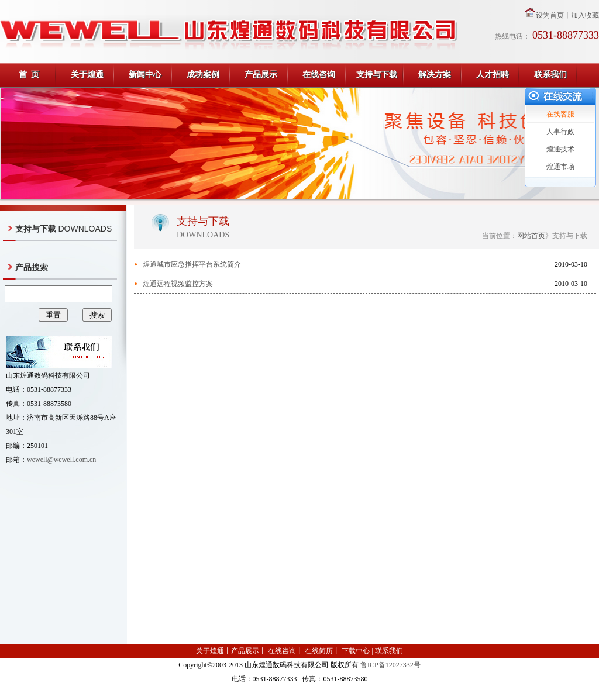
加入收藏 (585, 15)
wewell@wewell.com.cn (61, 460)
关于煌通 (87, 75)
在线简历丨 (321, 651)
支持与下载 (377, 75)
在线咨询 (319, 75)
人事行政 (560, 132)
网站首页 (531, 236)
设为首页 (550, 15)
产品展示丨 (249, 651)
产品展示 (261, 75)
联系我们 (550, 75)
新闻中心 (145, 75)
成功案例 (203, 75)
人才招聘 (493, 75)
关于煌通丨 (214, 651)
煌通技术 (560, 149)
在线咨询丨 (285, 651)
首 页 (29, 75)
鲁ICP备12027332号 (390, 665)
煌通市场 (560, 167)
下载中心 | (357, 651)
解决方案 (435, 75)
